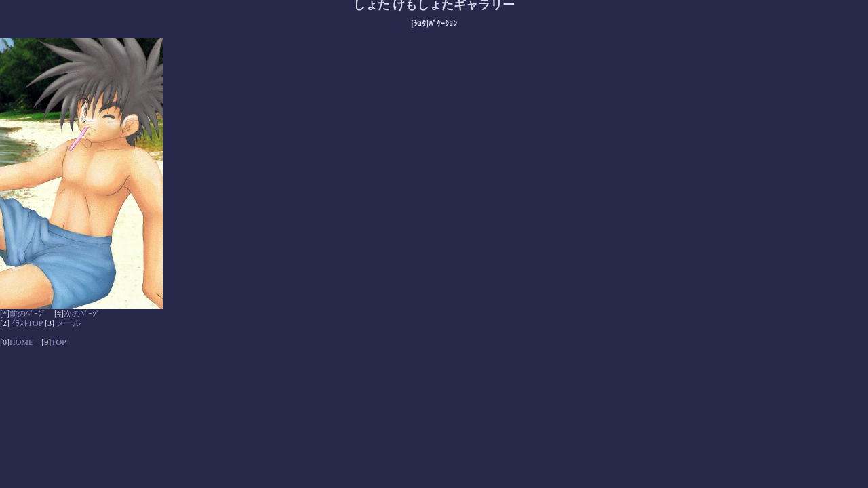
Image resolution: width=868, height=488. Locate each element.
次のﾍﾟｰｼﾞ (82, 314)
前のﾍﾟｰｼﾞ (28, 314)
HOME (21, 342)
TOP (58, 342)
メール (68, 323)
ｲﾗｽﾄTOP (27, 323)
